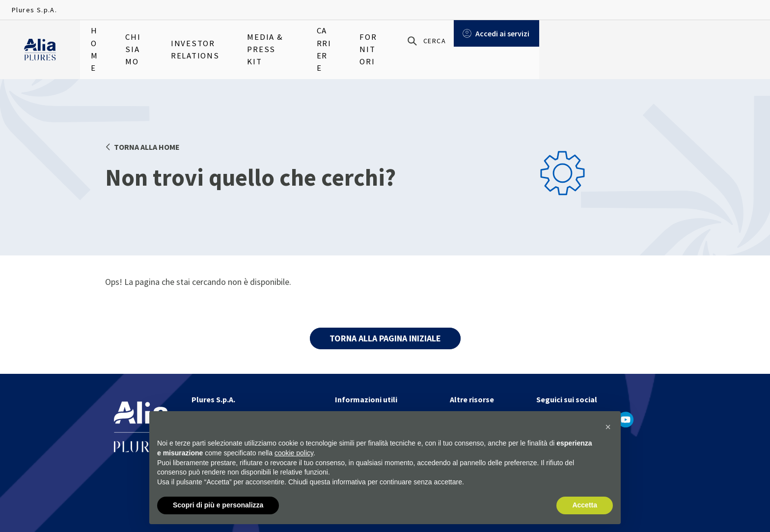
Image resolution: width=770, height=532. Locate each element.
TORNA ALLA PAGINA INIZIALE (385, 338)
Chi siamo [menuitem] (148, 39)
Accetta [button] (585, 505)
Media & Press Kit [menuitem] (312, 39)
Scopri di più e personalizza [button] (218, 505)
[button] (608, 427)
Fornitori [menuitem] (436, 39)
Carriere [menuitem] (381, 39)
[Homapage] (40, 40)
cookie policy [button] (294, 453)
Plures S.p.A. (34, 10)
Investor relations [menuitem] (222, 39)
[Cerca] (647, 40)
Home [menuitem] (100, 39)
